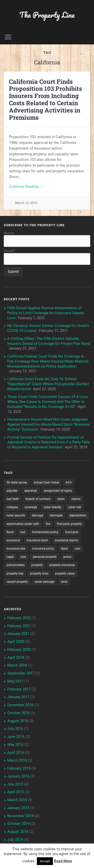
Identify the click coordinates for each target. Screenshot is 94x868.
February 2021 (19, 626)
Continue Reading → (26, 187)
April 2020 (16, 642)
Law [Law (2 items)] (77, 549)
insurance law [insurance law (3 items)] (16, 549)
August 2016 (18, 721)
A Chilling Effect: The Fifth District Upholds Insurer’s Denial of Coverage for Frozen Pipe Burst (49, 341)
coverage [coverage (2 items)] (31, 507)
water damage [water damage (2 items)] (44, 582)
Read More (63, 861)
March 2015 (17, 800)
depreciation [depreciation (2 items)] (78, 515)
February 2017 (19, 689)
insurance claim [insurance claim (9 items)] (37, 540)
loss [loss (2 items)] (23, 557)
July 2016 (15, 729)
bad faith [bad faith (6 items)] (13, 499)
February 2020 (19, 650)
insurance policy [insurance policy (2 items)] (43, 549)
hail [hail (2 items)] (23, 532)
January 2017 (18, 697)
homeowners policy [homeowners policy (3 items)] (45, 532)
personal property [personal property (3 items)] (45, 557)
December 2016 (20, 705)
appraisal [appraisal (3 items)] (31, 491)
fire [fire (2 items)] (48, 524)
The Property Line (47, 15)
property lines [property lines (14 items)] (39, 574)
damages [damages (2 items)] (56, 515)
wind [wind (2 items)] (64, 582)
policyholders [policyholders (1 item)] (16, 565)
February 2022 (19, 618)
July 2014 (15, 840)
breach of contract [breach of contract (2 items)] (38, 499)
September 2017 (21, 673)
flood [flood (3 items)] (10, 532)
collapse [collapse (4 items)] (12, 507)
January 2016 (18, 776)
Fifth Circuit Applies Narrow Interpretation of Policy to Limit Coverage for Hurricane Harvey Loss (46, 313)
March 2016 (17, 760)
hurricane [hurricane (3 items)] (72, 532)
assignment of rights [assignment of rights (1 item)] (58, 491)
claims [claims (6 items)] (76, 499)
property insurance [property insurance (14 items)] (62, 565)
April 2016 (16, 753)
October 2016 (18, 713)
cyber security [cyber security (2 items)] (16, 515)
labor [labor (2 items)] (64, 549)
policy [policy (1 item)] (67, 557)
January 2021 (18, 634)
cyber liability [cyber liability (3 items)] (53, 507)
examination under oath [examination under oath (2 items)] (23, 524)
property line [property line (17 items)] (15, 574)
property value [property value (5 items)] (65, 574)
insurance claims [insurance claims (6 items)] (66, 540)
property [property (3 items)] (37, 565)
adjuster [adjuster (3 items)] (12, 491)
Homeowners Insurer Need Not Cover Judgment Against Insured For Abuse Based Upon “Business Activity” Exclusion (49, 424)
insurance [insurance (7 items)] (13, 540)
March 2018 (17, 665)
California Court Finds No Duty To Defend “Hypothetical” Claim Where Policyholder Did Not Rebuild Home (48, 384)
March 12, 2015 (26, 203)
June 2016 (16, 737)
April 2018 (16, 658)
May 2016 (15, 745)
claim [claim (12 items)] (61, 499)
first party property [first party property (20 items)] (69, 524)
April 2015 (16, 792)
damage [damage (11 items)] (37, 515)
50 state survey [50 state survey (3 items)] (17, 482)
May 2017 (15, 681)
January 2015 (18, 808)
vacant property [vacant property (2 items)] (17, 582)
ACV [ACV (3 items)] (69, 482)
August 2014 (18, 832)
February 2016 (19, 768)
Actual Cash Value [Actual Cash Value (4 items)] (46, 482)
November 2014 (20, 816)
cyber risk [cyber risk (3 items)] (75, 507)
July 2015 (15, 784)
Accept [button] (45, 861)
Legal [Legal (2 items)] (10, 557)
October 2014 (18, 824)
